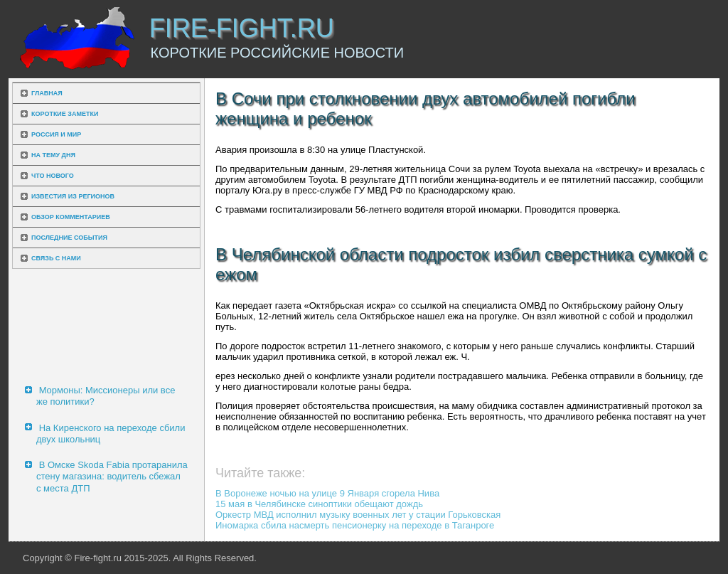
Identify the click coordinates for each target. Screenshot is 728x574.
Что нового (53, 176)
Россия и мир (56, 134)
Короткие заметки (65, 114)
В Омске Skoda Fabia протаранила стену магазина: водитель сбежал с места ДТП (112, 477)
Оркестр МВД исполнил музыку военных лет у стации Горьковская (358, 515)
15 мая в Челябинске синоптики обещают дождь (319, 504)
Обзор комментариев (71, 217)
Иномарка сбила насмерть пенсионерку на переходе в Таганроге (355, 525)
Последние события (69, 238)
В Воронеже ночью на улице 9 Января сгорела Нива (327, 493)
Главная (47, 93)
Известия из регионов (73, 196)
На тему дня (53, 155)
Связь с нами (56, 258)
